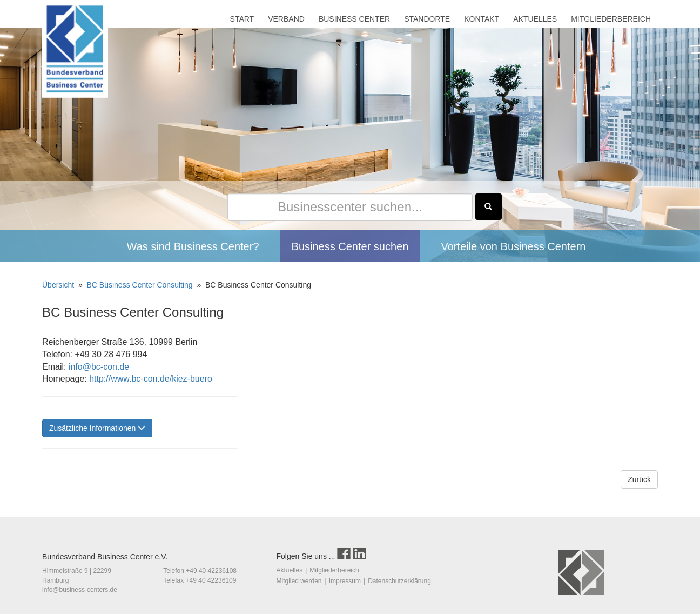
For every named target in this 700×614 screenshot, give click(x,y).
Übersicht (59, 285)
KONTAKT (482, 19)
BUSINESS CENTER (354, 19)
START (242, 19)
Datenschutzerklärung (399, 581)
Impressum (345, 581)
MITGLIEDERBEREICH (611, 19)
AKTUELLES (535, 19)
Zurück (639, 479)
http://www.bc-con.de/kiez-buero (150, 379)
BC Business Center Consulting (141, 285)
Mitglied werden (299, 581)
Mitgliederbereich (334, 570)
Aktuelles (290, 570)
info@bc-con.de (97, 367)
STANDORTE (427, 19)
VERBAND (286, 19)
